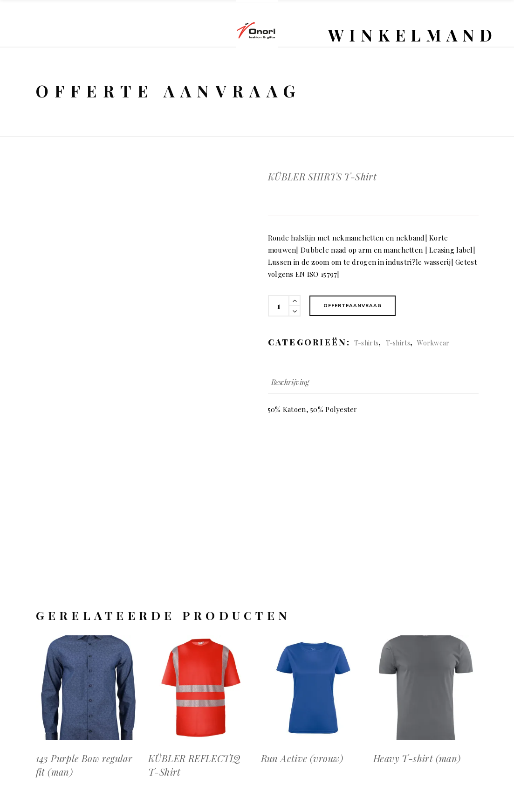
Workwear (433, 343)
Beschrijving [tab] (290, 382)
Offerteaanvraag (353, 306)
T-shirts (366, 343)
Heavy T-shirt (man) (417, 758)
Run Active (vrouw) (302, 758)
